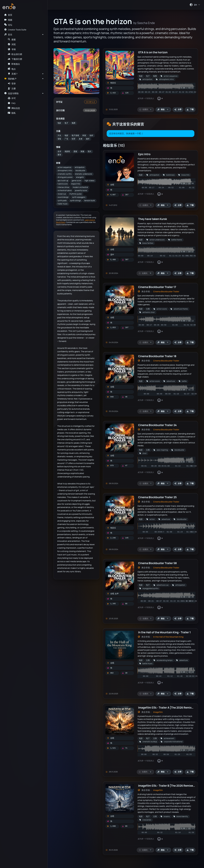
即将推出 (14, 64)
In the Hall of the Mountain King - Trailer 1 (164, 632)
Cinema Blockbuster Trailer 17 (157, 287)
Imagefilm (158, 712)
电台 (12, 69)
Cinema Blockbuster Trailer (166, 291)
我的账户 (10, 79)
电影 (59, 123)
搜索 (12, 39)
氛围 (74, 123)
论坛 (8, 25)
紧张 (59, 155)
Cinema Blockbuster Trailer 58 (157, 563)
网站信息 (14, 108)
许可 (12, 98)
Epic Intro (144, 154)
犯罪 (74, 139)
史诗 (59, 151)
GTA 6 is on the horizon (153, 52)
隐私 (12, 113)
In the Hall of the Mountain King (168, 637)
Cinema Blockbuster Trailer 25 (157, 497)
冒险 (59, 139)
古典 (148, 309)
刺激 (82, 151)
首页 (8, 15)
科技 (84, 135)
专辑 (12, 49)
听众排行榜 (15, 54)
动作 (91, 135)
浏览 (12, 44)
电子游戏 (75, 135)
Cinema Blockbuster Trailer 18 (157, 356)
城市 (88, 139)
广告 (66, 139)
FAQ (12, 103)
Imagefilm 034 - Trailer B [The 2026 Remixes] (167, 786)
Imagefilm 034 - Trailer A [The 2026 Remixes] (167, 708)
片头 (59, 135)
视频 (8, 20)
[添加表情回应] (160, 98)
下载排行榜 (15, 59)
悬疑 (75, 151)
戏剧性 (67, 151)
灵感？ (13, 74)
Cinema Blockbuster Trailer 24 (157, 425)
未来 (81, 139)
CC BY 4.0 (91, 102)
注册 (12, 88)
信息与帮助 (11, 93)
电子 (66, 123)
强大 (90, 151)
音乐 (8, 35)
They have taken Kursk (153, 219)
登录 (12, 83)
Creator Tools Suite (15, 30)
